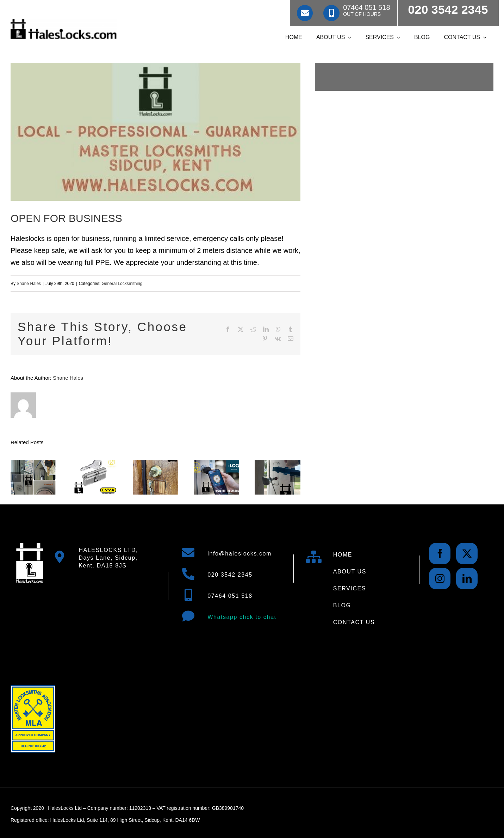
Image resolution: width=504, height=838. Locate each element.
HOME (343, 555)
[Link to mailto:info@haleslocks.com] (305, 13)
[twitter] (467, 554)
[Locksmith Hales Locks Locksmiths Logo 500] (64, 23)
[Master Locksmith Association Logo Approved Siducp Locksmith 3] (33, 689)
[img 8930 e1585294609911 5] (155, 132)
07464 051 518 (230, 596)
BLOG (342, 605)
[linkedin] (467, 579)
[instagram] (440, 579)
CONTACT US (354, 622)
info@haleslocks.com (239, 554)
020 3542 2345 (230, 575)
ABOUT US (350, 572)
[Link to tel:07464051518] (331, 13)
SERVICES (350, 588)
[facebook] (440, 554)
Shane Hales (29, 284)
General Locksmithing (122, 284)
